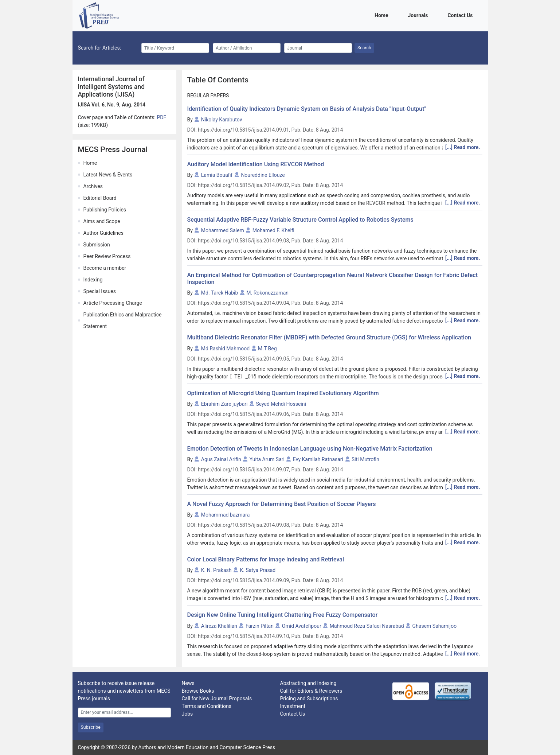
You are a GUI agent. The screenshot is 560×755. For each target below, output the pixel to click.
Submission (97, 245)
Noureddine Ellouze (263, 175)
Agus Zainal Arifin (221, 459)
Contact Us (461, 15)
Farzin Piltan (260, 626)
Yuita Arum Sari (267, 459)
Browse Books (198, 691)
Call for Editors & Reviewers (311, 691)
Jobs (187, 714)
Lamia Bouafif (217, 175)
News (188, 683)
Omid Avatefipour (302, 626)
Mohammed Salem (223, 230)
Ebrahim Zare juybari (224, 404)
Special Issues (100, 291)
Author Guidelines (103, 233)
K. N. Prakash (216, 570)
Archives (93, 186)
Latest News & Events (108, 175)
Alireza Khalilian (219, 626)
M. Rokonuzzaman (267, 293)
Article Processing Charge (113, 303)
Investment (293, 706)
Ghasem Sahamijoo (435, 626)
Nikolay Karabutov (222, 120)
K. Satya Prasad (258, 570)
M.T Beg (267, 349)
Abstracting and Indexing (308, 683)
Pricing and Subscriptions (309, 698)
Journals (419, 15)
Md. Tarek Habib (220, 293)
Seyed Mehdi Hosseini (281, 404)
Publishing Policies (105, 210)
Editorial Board (100, 198)
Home (383, 15)
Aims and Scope (102, 221)
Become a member (105, 268)
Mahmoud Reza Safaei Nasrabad (367, 626)
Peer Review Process (107, 256)
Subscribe (91, 727)
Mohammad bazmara (225, 515)
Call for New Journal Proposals (217, 698)
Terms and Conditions (207, 706)
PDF (161, 117)
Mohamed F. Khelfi (273, 230)
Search (364, 48)
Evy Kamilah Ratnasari (318, 459)
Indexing (93, 280)
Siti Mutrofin (365, 459)
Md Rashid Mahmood (225, 349)
